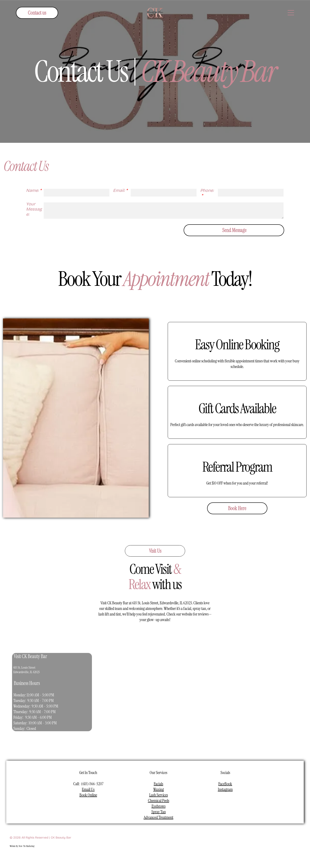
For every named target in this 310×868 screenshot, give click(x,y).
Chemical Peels (159, 800)
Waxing (159, 789)
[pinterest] (175, 857)
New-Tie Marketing (26, 846)
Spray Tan (159, 812)
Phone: (207, 190)
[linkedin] (165, 857)
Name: (32, 190)
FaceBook (225, 784)
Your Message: (34, 209)
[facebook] (135, 857)
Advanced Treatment (158, 817)
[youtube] (155, 857)
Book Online (88, 795)
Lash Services (159, 795)
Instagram (225, 789)
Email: (119, 190)
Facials (158, 784)
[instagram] (145, 857)
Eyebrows (159, 806)
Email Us (88, 789)
